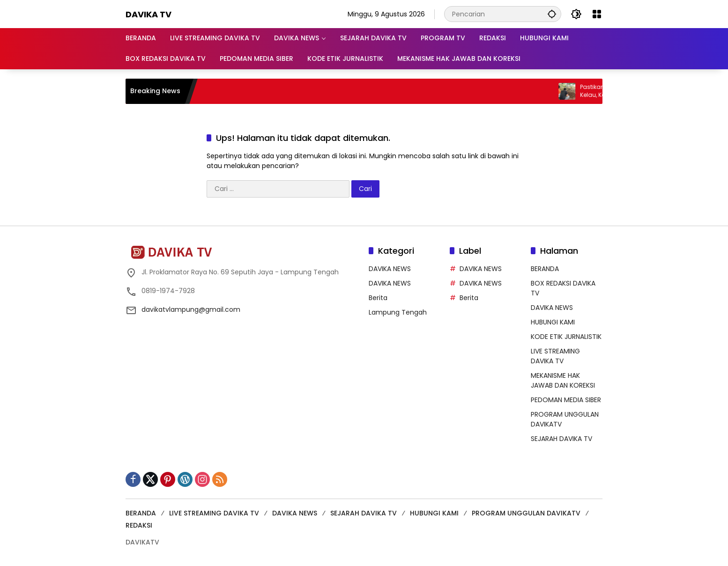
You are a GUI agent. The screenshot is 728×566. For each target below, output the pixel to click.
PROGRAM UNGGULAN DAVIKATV (526, 513)
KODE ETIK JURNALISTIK (566, 337)
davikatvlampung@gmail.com (191, 309)
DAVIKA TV (149, 14)
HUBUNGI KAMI (553, 322)
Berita (378, 298)
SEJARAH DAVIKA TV (561, 439)
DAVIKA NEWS (390, 269)
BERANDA (545, 269)
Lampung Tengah (398, 312)
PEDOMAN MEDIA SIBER (566, 400)
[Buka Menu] (597, 14)
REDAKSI (139, 525)
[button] (552, 14)
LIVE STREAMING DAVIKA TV (555, 356)
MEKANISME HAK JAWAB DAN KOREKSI (563, 380)
